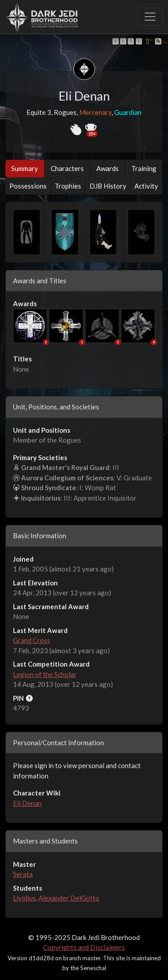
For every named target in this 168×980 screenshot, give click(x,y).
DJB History (108, 186)
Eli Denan (27, 803)
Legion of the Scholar (45, 674)
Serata (23, 874)
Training (144, 168)
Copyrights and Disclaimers (84, 947)
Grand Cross (32, 640)
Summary (25, 168)
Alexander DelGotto (69, 898)
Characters (67, 168)
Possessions (28, 186)
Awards (108, 168)
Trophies (68, 186)
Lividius (24, 898)
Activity (146, 186)
